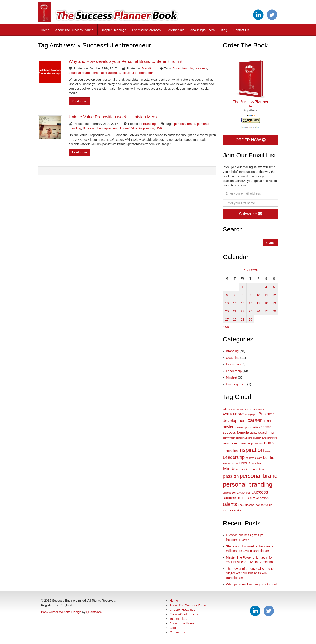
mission (245, 469)
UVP (159, 128)
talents (230, 504)
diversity (257, 438)
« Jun (226, 327)
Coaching (233, 358)
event (235, 443)
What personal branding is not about (251, 584)
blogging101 (251, 414)
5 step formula (183, 68)
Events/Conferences (146, 30)
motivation (257, 469)
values (228, 510)
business (201, 68)
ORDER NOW (250, 140)
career (255, 420)
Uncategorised (236, 384)
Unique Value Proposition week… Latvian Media (114, 117)
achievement (229, 409)
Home (45, 30)
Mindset (232, 377)
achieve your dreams (247, 409)
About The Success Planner (75, 30)
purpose (227, 493)
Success (260, 492)
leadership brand (254, 458)
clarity (253, 433)
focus (243, 444)
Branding (148, 68)
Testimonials (175, 30)
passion (231, 476)
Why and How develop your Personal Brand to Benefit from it (126, 61)
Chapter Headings (113, 30)
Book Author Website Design (61, 612)
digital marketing (244, 438)
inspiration (251, 450)
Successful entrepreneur (136, 73)
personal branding (104, 73)
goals (269, 443)
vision (238, 510)
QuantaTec (94, 612)
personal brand (79, 73)
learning (269, 458)
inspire (268, 451)
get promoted (255, 443)
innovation (230, 451)
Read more (79, 101)
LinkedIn (245, 463)
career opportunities (247, 427)
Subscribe (251, 214)
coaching (266, 432)
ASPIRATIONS (234, 414)
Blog (224, 30)
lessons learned (231, 463)
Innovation (233, 364)
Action (261, 409)
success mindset (237, 498)
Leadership (234, 371)
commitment (229, 438)
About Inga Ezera (203, 30)
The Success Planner (251, 505)
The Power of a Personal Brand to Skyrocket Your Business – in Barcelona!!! (250, 573)
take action (261, 498)
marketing (256, 463)
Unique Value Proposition (136, 128)
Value (269, 505)
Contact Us (241, 30)
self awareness (241, 493)
